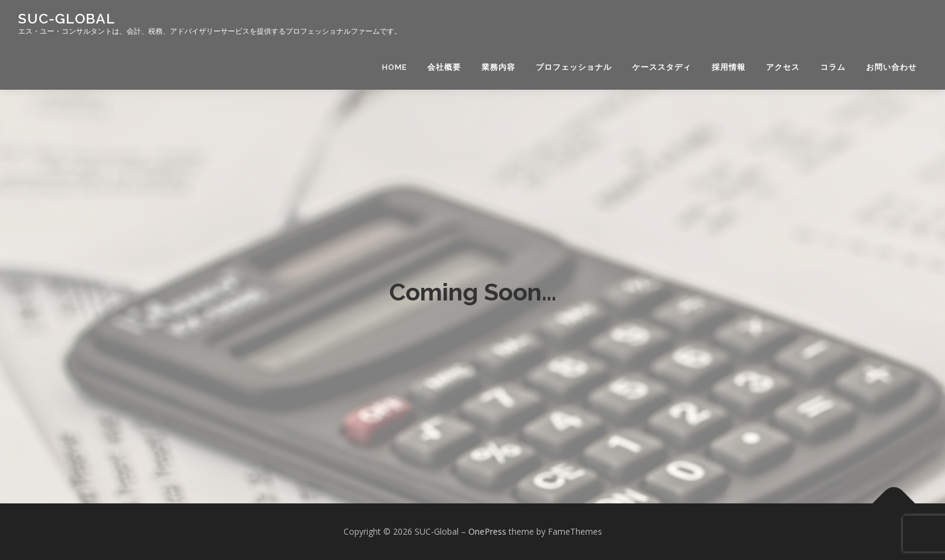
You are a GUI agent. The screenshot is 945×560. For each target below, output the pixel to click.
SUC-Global (67, 18)
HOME (394, 67)
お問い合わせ (891, 67)
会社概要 (444, 67)
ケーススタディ (662, 67)
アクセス (783, 67)
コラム (833, 67)
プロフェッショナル (574, 67)
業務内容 (498, 67)
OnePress (487, 531)
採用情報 (729, 67)
